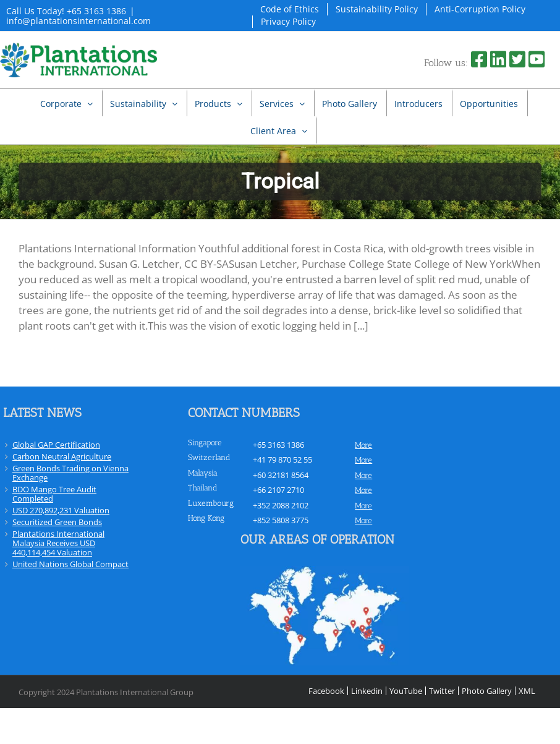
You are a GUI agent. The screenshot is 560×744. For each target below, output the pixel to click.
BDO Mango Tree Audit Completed (54, 494)
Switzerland (209, 457)
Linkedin (367, 691)
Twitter (442, 691)
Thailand (203, 488)
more (363, 445)
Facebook (326, 691)
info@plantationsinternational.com (78, 21)
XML (527, 691)
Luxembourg (211, 503)
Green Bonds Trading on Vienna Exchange (70, 473)
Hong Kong (206, 518)
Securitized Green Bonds (57, 522)
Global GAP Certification (56, 445)
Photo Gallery (487, 691)
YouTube (406, 691)
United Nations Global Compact (70, 564)
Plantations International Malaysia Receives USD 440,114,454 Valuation (58, 543)
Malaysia (203, 473)
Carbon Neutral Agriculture (62, 456)
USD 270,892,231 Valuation (61, 510)
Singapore (205, 443)
